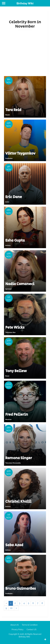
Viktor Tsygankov (20, 153)
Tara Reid (13, 110)
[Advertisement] (25, 53)
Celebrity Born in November (25, 24)
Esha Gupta (15, 240)
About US (15, 625)
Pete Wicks (15, 327)
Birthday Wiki (25, 3)
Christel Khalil (18, 502)
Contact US (32, 629)
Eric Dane (14, 197)
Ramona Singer (19, 458)
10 (11, 608)
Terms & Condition (30, 625)
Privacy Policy (18, 629)
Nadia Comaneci (20, 284)
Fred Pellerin (17, 414)
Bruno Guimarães (21, 589)
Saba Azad (14, 545)
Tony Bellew (16, 371)
